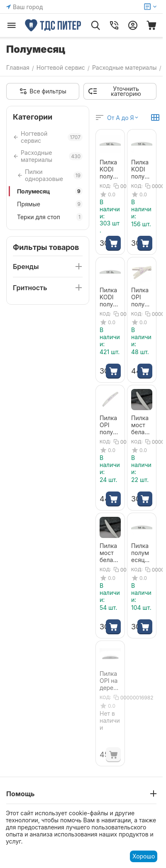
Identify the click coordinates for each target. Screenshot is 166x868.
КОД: (105, 186)
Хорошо (144, 856)
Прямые (50, 204)
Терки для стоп (50, 217)
